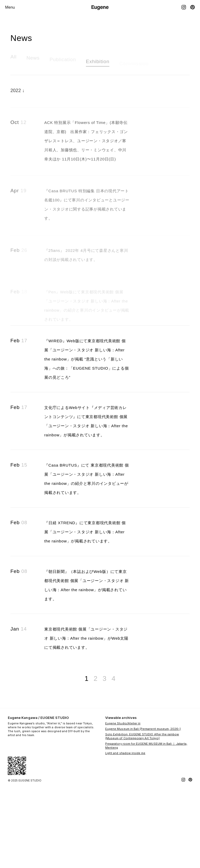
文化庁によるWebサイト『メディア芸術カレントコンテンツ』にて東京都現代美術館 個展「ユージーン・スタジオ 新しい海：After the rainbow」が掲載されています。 (87, 471)
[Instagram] (184, 7)
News (33, 61)
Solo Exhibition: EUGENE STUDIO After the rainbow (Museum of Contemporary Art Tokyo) (142, 818)
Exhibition (98, 65)
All (13, 59)
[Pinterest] (193, 7)
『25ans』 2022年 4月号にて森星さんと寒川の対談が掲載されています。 (87, 281)
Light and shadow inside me (125, 835)
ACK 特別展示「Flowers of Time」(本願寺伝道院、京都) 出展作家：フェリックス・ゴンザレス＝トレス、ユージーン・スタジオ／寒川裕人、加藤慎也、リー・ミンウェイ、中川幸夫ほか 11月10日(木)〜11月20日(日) (86, 152)
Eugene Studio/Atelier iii (123, 806)
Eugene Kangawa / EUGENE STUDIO (38, 800)
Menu (10, 7)
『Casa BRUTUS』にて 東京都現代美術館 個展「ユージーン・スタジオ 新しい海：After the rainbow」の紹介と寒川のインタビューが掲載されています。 (87, 538)
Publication (63, 63)
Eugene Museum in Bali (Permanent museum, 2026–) (143, 811)
